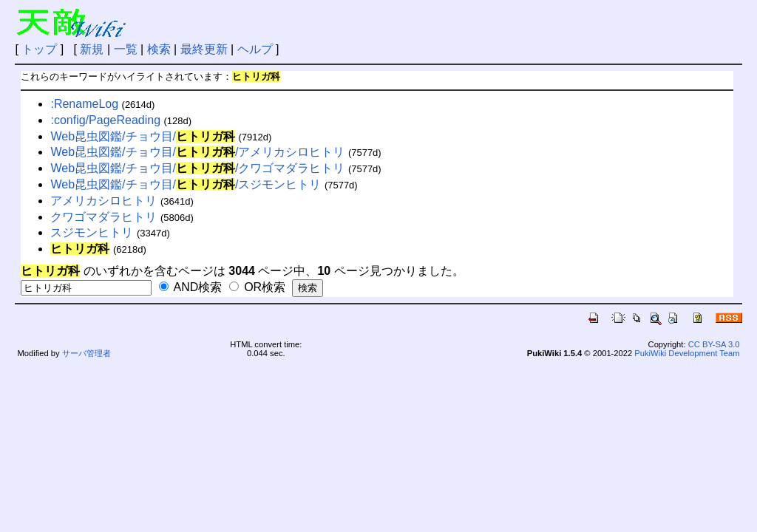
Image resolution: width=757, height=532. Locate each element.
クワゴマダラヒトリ (103, 217)
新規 (92, 49)
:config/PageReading (105, 120)
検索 (159, 49)
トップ (39, 49)
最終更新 (204, 49)
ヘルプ (255, 49)
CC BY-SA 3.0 (714, 344)
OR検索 (257, 287)
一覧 (126, 49)
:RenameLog (84, 104)
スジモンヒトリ (92, 232)
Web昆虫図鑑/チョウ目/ (143, 136)
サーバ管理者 (86, 353)
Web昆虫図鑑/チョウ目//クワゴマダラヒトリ (197, 168)
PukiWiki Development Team (687, 353)
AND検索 (190, 287)
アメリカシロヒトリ (103, 201)
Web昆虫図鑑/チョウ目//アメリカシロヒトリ (197, 152)
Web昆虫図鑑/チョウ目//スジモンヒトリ (186, 184)
